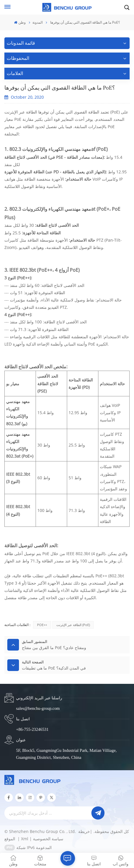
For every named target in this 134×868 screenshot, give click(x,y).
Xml (25, 839)
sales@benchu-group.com (38, 708)
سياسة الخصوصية (48, 839)
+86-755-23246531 (32, 729)
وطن (20, 22)
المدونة (38, 22)
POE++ (42, 625)
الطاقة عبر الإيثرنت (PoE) (73, 625)
